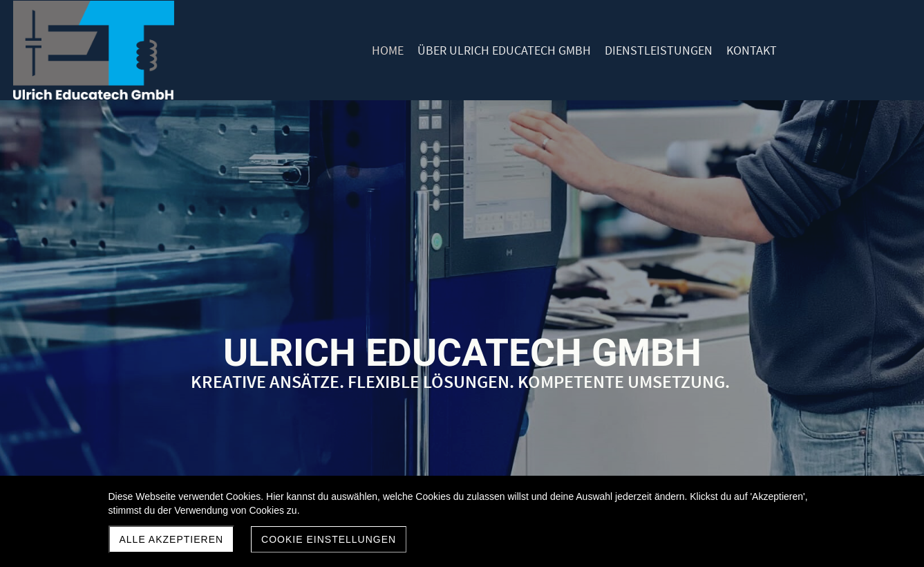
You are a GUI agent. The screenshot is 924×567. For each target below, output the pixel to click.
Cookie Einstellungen (329, 539)
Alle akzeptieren (172, 539)
